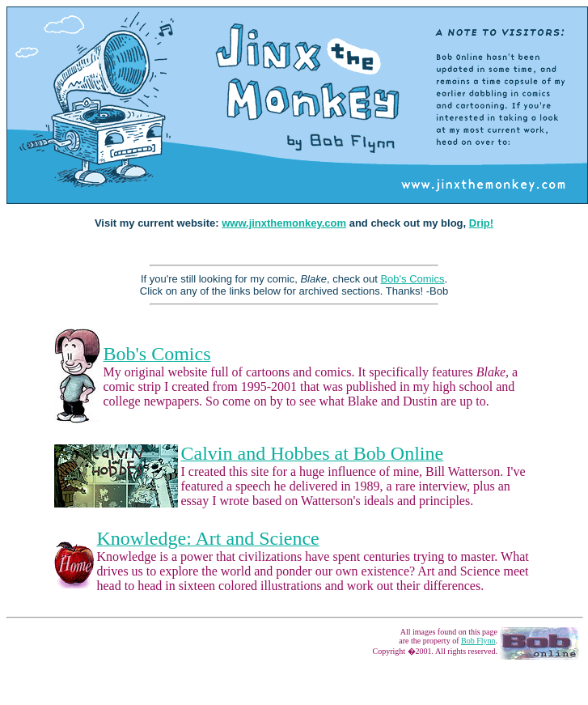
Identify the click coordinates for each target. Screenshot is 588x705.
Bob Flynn (478, 641)
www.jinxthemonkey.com (284, 223)
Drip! (481, 223)
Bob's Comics (412, 279)
